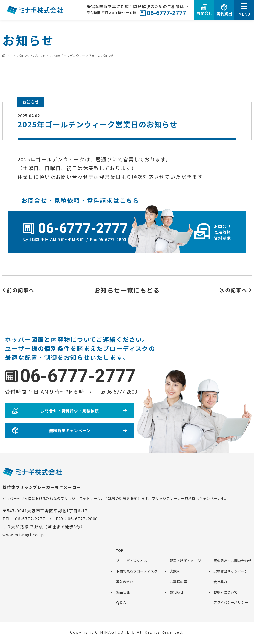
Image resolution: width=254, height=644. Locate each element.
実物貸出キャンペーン (231, 571)
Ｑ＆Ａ (121, 602)
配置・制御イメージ (185, 561)
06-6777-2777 (78, 376)
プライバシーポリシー (231, 602)
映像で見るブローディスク (137, 571)
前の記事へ (21, 290)
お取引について (225, 592)
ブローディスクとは (131, 561)
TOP (119, 550)
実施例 (175, 571)
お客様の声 (178, 582)
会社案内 (220, 582)
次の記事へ (233, 290)
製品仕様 (123, 592)
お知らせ (31, 102)
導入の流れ (125, 582)
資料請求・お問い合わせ (232, 561)
